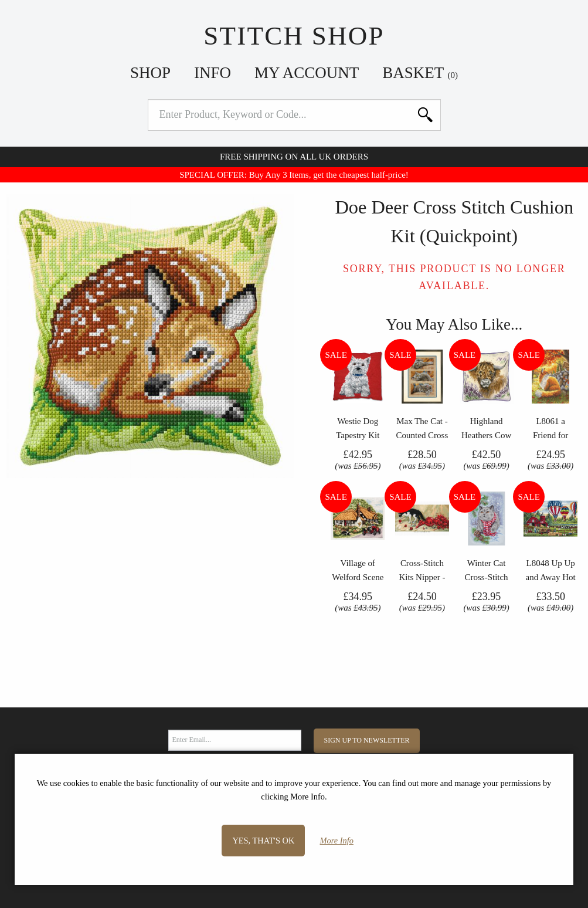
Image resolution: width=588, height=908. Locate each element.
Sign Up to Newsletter (367, 740)
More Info (337, 841)
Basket (420, 73)
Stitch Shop (294, 36)
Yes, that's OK (263, 841)
